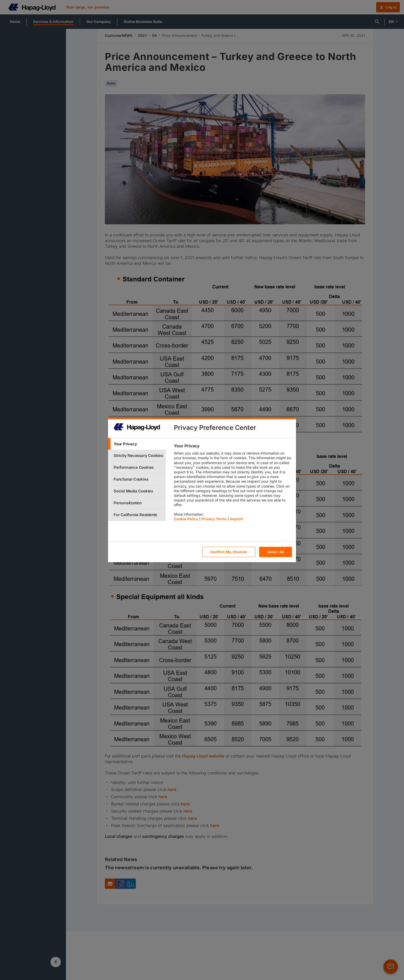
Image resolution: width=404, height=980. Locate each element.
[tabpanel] (233, 484)
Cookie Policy (186, 519)
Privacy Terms (214, 519)
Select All (276, 552)
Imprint (237, 519)
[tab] (137, 444)
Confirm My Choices (229, 552)
